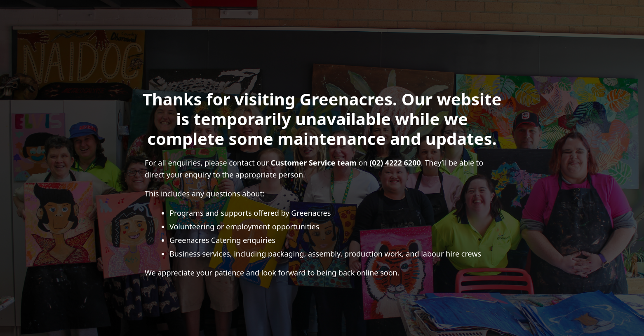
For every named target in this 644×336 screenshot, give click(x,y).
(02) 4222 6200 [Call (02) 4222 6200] (395, 163)
